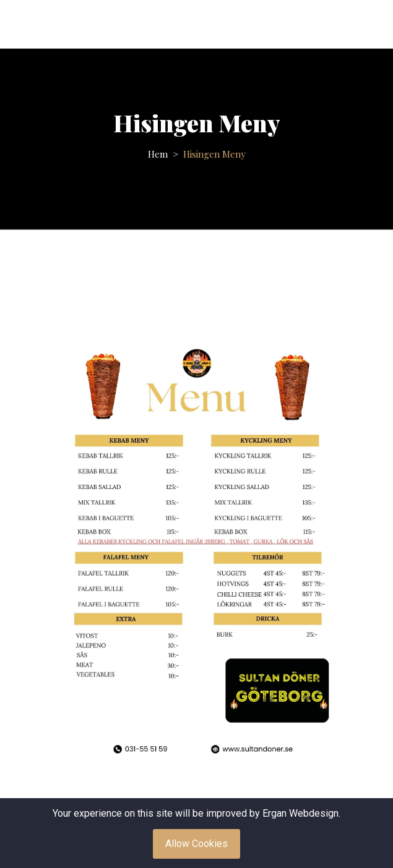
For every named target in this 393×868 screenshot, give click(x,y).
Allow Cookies (196, 844)
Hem (158, 154)
